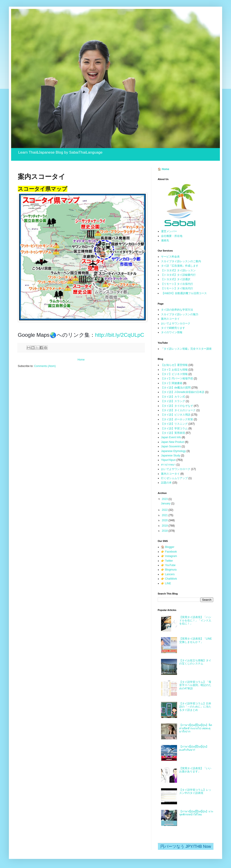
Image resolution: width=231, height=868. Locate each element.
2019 (165, 526)
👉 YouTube (168, 565)
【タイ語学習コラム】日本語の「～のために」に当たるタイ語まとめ (195, 707)
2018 (165, 531)
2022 (165, 510)
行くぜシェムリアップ (174, 478)
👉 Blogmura (169, 570)
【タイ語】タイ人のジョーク (178, 410)
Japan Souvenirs (171, 446)
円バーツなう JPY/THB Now (186, 846)
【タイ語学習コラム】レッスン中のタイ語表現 (195, 791)
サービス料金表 (170, 257)
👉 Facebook (169, 552)
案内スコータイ (170, 319)
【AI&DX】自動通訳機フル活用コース (184, 293)
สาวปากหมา (168, 465)
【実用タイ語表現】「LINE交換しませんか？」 (196, 640)
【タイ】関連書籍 (172, 383)
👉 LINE (166, 583)
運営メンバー (169, 231)
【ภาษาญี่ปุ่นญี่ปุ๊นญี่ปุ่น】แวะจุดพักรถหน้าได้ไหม (196, 813)
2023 (165, 499)
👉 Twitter (167, 561)
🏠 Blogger (168, 547)
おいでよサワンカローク (176, 323)
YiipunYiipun (168, 460)
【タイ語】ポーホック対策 (177, 419)
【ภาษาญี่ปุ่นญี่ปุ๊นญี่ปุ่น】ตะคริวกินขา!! (194, 748)
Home (81, 360)
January (166, 503)
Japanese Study (171, 456)
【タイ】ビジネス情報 (174, 374)
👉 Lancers (168, 574)
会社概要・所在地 (172, 236)
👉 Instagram (169, 556)
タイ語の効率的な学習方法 (177, 310)
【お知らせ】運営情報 (174, 365)
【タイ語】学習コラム (174, 428)
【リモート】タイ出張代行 (177, 284)
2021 (165, 515)
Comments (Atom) (45, 366)
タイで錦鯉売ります (173, 328)
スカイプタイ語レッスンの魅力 (180, 314)
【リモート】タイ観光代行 (177, 288)
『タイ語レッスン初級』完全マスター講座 (186, 349)
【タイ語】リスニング (174, 424)
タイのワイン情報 (172, 332)
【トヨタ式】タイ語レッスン (178, 270)
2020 (165, 520)
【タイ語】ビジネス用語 (176, 415)
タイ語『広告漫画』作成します (180, 266)
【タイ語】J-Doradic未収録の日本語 (183, 392)
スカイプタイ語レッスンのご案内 (181, 261)
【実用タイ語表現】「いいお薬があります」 (195, 770)
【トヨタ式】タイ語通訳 (176, 279)
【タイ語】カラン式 (173, 397)
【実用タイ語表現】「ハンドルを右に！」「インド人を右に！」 (195, 620)
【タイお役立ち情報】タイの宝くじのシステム (195, 662)
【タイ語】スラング (173, 401)
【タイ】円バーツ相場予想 (177, 379)
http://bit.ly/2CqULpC (120, 335)
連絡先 (165, 240)
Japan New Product (173, 442)
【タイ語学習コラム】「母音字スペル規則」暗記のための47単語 (195, 685)
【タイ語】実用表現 (173, 433)
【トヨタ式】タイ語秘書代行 (178, 275)
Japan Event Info (171, 437)
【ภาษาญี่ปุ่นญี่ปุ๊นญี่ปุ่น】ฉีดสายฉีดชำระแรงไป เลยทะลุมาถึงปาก (196, 728)
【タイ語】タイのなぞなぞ (177, 406)
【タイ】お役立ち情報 (174, 370)
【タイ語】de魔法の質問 (176, 388)
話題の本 (166, 483)
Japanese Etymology (173, 451)
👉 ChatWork (169, 579)
